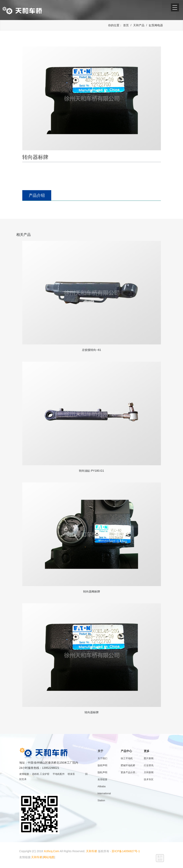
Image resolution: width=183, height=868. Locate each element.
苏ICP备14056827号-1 (126, 851)
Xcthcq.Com (51, 851)
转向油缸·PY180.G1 (91, 471)
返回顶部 (160, 858)
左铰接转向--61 (91, 350)
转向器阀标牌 (92, 591)
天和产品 (139, 25)
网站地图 (49, 857)
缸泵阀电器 (156, 25)
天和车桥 (92, 851)
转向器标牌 (92, 712)
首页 (126, 25)
